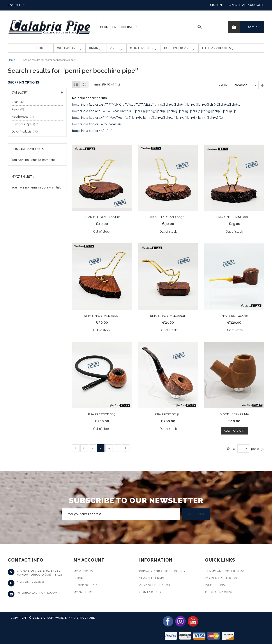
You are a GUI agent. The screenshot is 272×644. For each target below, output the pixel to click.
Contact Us (150, 592)
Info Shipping (216, 585)
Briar (19, 105)
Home (11, 63)
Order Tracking (219, 592)
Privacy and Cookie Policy (162, 571)
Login (79, 578)
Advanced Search (155, 585)
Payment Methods (221, 578)
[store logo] (49, 27)
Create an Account (246, 5)
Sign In (216, 5)
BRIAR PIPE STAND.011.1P (102, 319)
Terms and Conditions (225, 571)
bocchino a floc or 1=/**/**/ (92, 134)
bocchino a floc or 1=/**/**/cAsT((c (97, 128)
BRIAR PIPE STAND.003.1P (168, 220)
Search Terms (152, 578)
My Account (85, 571)
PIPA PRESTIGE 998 (234, 319)
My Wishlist (84, 592)
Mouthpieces (24, 120)
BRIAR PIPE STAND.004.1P (102, 220)
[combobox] (151, 27)
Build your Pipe (26, 128)
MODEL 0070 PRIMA (234, 417)
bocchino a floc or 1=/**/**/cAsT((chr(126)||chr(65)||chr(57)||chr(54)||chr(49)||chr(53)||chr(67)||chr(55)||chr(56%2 (147, 121)
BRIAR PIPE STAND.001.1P (168, 319)
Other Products (26, 135)
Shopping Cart (87, 585)
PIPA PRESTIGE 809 (102, 417)
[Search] (200, 27)
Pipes (20, 113)
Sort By (223, 89)
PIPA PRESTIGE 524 (168, 417)
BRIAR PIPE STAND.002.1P (234, 220)
